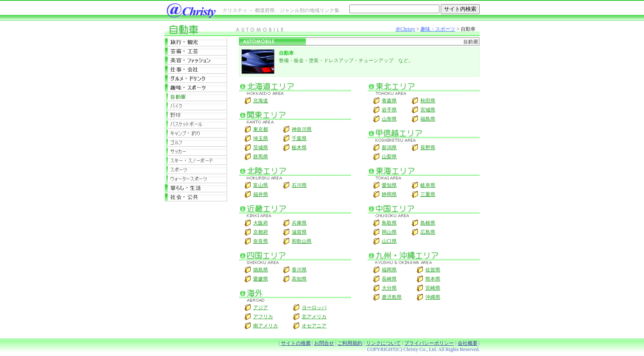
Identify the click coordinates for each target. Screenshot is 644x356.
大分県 (389, 288)
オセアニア (314, 326)
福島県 (428, 119)
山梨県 (389, 157)
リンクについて (383, 343)
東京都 (261, 129)
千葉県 (299, 138)
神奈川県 (302, 129)
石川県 (299, 185)
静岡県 (389, 194)
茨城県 (261, 148)
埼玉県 (261, 138)
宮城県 (428, 110)
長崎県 (389, 279)
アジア (261, 308)
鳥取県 (389, 223)
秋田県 (428, 101)
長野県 (428, 148)
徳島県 (261, 270)
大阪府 (261, 223)
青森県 (389, 101)
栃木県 (299, 148)
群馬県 (261, 157)
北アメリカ (314, 317)
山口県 (389, 241)
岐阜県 (428, 185)
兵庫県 (299, 223)
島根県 (428, 223)
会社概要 (468, 343)
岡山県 (389, 232)
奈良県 (261, 241)
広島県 (428, 232)
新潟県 (389, 148)
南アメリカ (266, 326)
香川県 (299, 270)
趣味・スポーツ (438, 29)
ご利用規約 (350, 343)
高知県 (299, 279)
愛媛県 (261, 279)
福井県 (261, 194)
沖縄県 (433, 297)
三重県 (428, 194)
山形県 (389, 119)
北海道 (261, 101)
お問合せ (324, 343)
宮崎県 (433, 288)
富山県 (261, 185)
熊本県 (433, 279)
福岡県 (389, 270)
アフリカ (263, 317)
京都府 (261, 232)
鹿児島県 (392, 297)
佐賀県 (433, 270)
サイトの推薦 (296, 343)
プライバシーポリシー (429, 343)
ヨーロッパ (314, 308)
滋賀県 (299, 232)
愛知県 (389, 185)
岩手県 (389, 110)
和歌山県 (302, 241)
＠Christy (405, 29)
